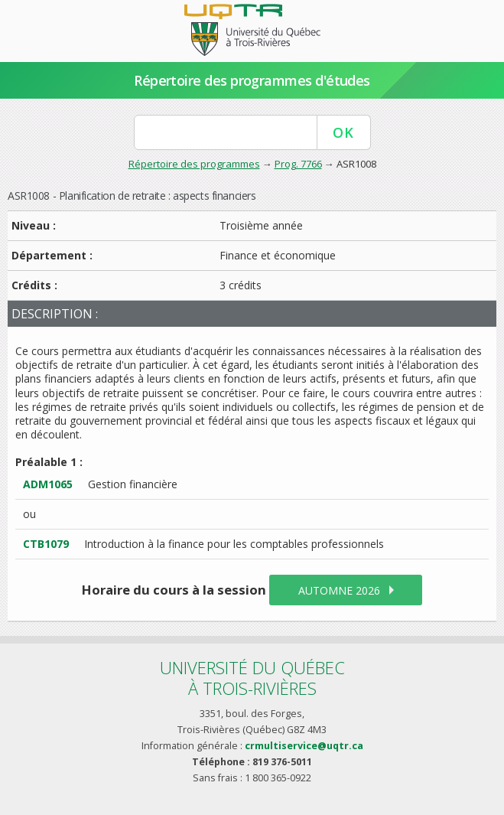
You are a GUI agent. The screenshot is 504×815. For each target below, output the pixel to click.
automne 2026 (339, 590)
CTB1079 (46, 544)
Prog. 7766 (298, 164)
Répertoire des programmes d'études (252, 80)
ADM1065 (48, 484)
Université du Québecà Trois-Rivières (252, 678)
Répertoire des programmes (194, 164)
